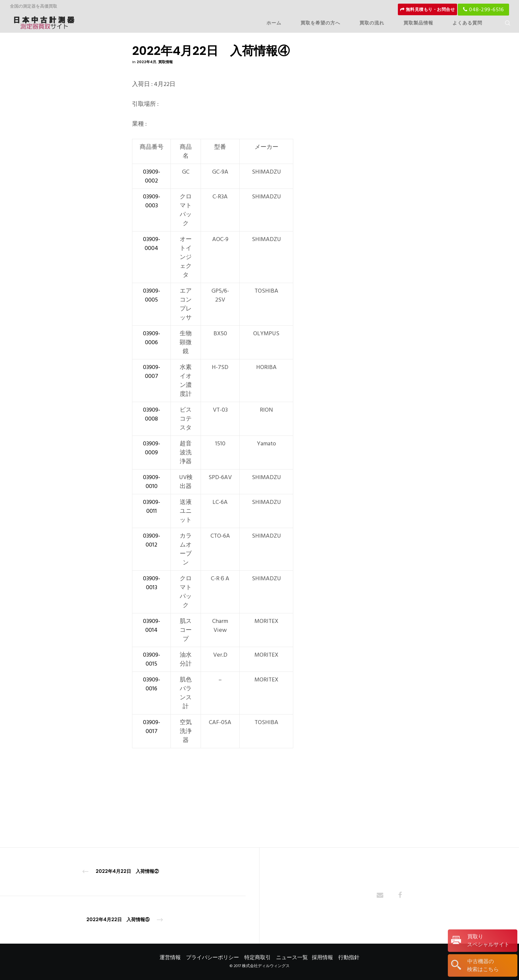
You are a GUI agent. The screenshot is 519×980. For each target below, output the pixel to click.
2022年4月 (146, 62)
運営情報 (170, 958)
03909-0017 (152, 727)
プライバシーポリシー (212, 958)
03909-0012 (152, 540)
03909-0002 (152, 176)
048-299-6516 (483, 10)
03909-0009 (152, 448)
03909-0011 (152, 507)
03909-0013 (152, 583)
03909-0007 (152, 372)
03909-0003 (152, 201)
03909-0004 (152, 244)
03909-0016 (152, 684)
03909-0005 (152, 295)
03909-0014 (152, 626)
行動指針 (349, 958)
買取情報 (165, 62)
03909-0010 (152, 482)
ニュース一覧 (292, 958)
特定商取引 (258, 958)
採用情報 (322, 958)
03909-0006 (152, 338)
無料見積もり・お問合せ (428, 10)
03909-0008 (152, 414)
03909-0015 (152, 659)
